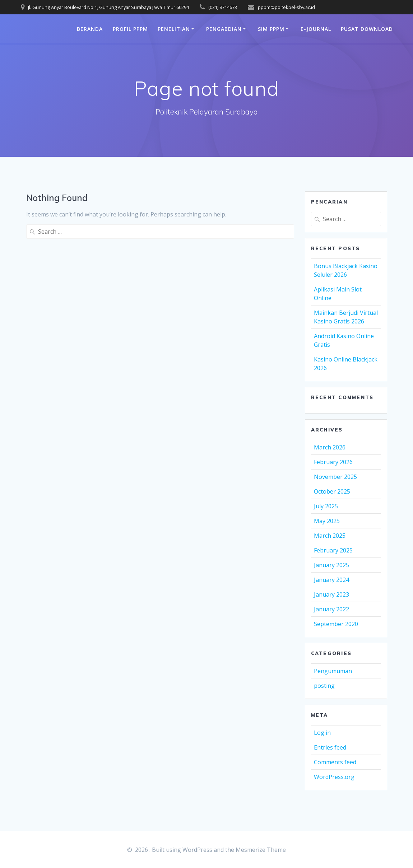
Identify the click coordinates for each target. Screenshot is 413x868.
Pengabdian (224, 29)
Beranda (90, 29)
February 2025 (333, 550)
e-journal (316, 29)
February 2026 (333, 462)
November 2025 (335, 477)
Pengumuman (333, 671)
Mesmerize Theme (261, 850)
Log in (322, 733)
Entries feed (330, 747)
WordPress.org (334, 777)
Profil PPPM (130, 29)
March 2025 (330, 536)
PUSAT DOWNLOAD (367, 29)
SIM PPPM (271, 29)
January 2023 (331, 594)
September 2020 (336, 624)
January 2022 (331, 609)
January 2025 (331, 565)
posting (324, 686)
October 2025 (332, 491)
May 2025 (327, 521)
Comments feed (335, 762)
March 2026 (330, 447)
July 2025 (326, 506)
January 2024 (331, 580)
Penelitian (174, 29)
